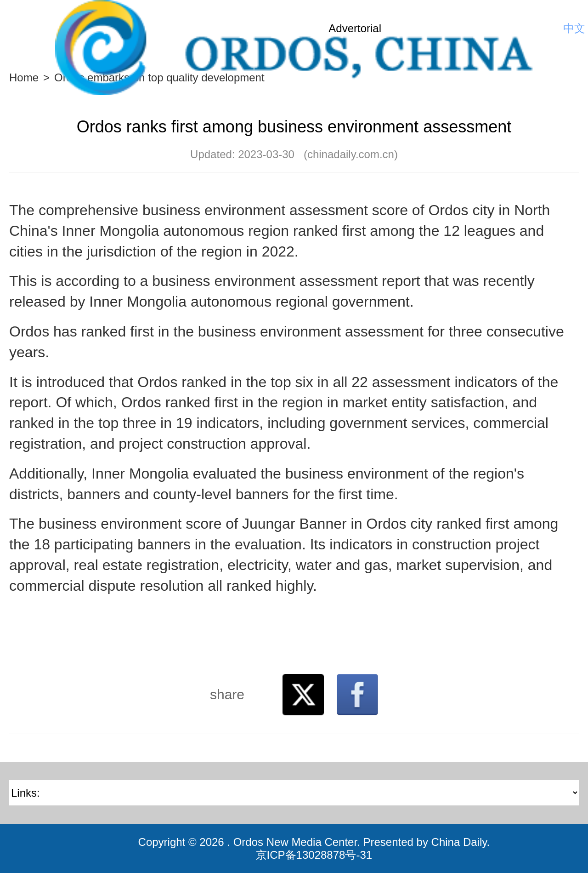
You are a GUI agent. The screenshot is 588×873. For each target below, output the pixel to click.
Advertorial (355, 28)
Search (549, 29)
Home (24, 77)
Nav (23, 29)
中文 (574, 28)
